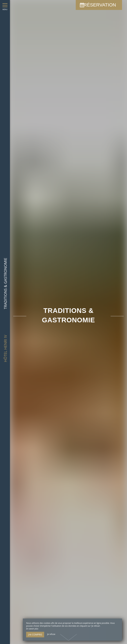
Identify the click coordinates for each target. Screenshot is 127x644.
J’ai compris (35, 634)
